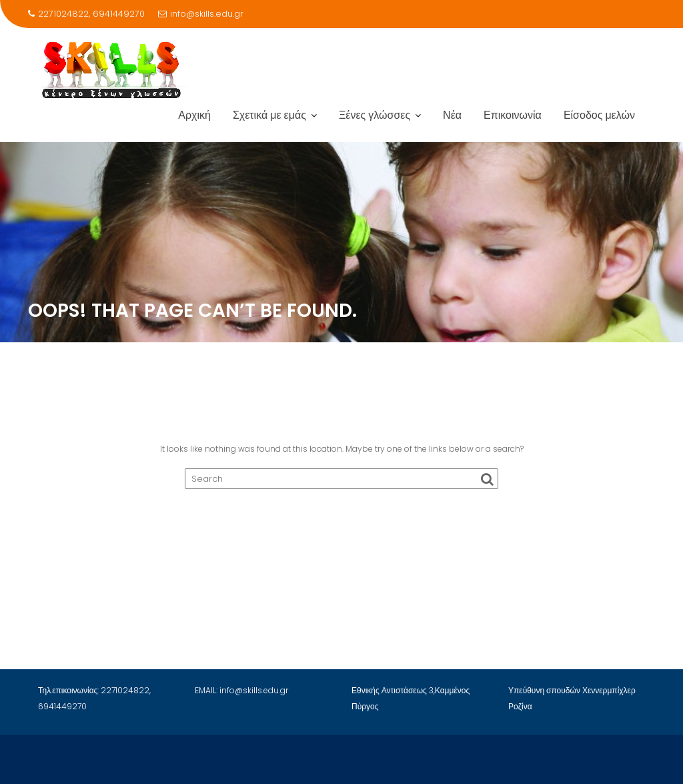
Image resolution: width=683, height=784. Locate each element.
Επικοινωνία (513, 115)
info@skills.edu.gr (201, 14)
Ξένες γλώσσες (375, 115)
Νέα (452, 115)
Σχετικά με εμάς (269, 115)
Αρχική (194, 115)
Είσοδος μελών (599, 115)
